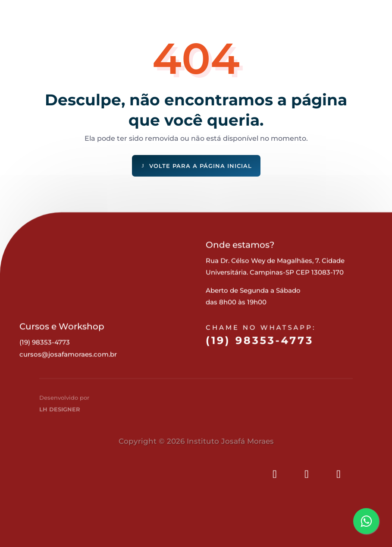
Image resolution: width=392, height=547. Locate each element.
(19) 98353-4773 (259, 348)
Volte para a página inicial (201, 166)
